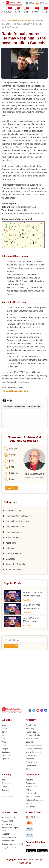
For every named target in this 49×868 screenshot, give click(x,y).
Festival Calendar (33, 735)
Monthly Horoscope (34, 749)
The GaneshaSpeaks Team (15, 391)
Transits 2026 (7, 821)
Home (4, 21)
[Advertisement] (24, 679)
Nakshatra (10, 548)
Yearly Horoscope (33, 752)
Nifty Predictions (33, 739)
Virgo (4, 742)
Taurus (4, 728)
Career (10, 455)
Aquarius (5, 759)
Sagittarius (6, 752)
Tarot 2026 (6, 834)
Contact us (30, 783)
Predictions (15, 21)
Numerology (31, 732)
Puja (3, 780)
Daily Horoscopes (33, 742)
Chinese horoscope (34, 766)
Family (9, 479)
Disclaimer (30, 807)
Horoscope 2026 (8, 818)
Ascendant (11, 543)
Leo (3, 739)
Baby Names (31, 762)
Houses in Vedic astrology (18, 521)
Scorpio (5, 749)
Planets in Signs (13, 537)
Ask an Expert (45, 11)
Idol (3, 793)
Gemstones (6, 783)
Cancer (4, 735)
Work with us (31, 787)
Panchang (30, 728)
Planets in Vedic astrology (18, 516)
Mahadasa (11, 559)
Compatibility (31, 755)
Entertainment (29, 21)
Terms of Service (33, 797)
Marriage (11, 449)
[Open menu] (3, 3)
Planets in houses (14, 532)
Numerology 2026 (9, 837)
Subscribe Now (11, 646)
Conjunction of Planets (16, 527)
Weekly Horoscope (34, 745)
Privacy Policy (32, 793)
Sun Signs (7, 720)
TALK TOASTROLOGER (7, 11)
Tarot (28, 769)
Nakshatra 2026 (8, 841)
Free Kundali (31, 725)
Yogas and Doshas (14, 570)
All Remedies (7, 797)
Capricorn (5, 755)
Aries (4, 725)
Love (9, 461)
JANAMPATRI (18, 11)
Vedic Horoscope (14, 511)
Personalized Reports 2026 (10, 829)
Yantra (4, 787)
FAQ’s (28, 790)
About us (30, 780)
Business (11, 473)
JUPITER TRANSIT (35, 11)
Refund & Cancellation (35, 800)
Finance (10, 467)
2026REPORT (26, 11)
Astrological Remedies (16, 564)
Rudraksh (5, 790)
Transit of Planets (14, 554)
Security (29, 803)
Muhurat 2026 (7, 824)
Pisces (4, 762)
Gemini (4, 732)
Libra (4, 745)
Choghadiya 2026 (9, 847)
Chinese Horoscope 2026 (12, 844)
